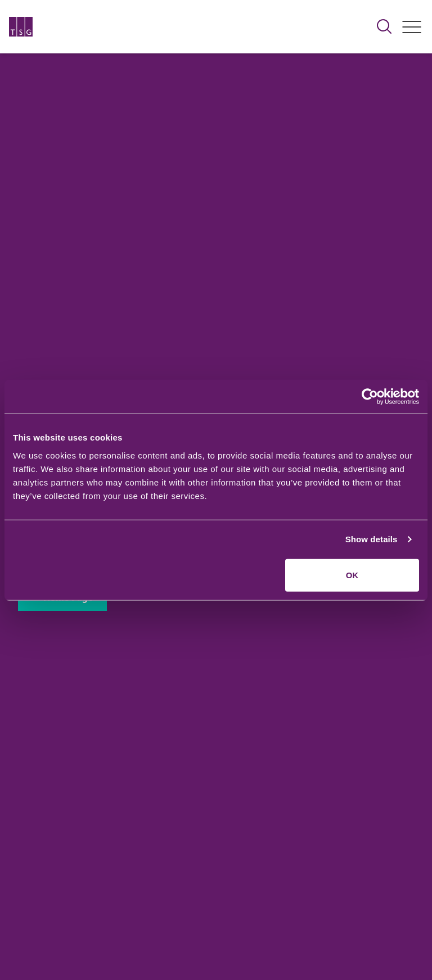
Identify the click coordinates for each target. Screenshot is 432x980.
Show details (372, 539)
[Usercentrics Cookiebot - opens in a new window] (370, 397)
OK (352, 575)
